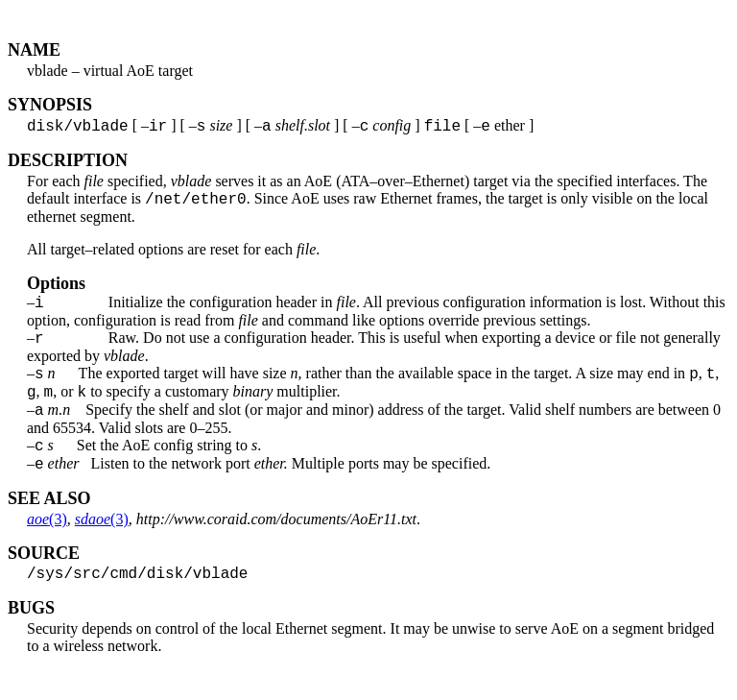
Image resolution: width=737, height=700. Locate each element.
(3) (47, 545)
